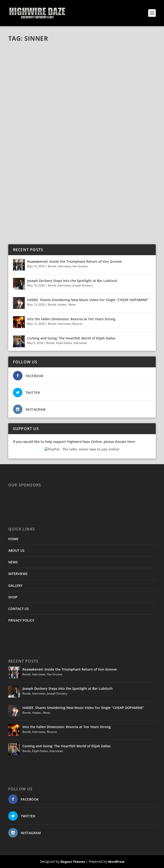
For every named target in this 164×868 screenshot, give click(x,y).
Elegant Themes (73, 862)
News (72, 305)
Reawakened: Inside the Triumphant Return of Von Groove (74, 261)
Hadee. (62, 305)
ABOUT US (16, 550)
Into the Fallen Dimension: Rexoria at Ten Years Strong (71, 319)
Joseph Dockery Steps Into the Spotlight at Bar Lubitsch (72, 281)
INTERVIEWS (18, 574)
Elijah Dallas (64, 343)
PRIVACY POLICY (21, 620)
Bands (52, 266)
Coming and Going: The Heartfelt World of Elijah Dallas (72, 338)
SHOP (13, 597)
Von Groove (80, 266)
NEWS (13, 562)
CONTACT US (19, 609)
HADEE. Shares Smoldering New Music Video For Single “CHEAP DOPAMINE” (88, 300)
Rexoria (77, 324)
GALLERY (15, 585)
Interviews (64, 266)
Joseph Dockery (83, 285)
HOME (13, 539)
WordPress (116, 862)
